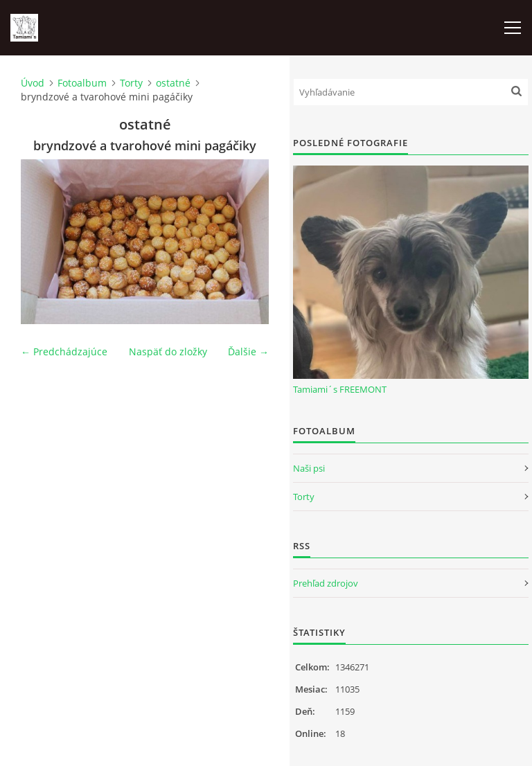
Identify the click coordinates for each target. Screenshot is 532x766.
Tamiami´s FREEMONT (340, 389)
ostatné (173, 83)
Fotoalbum (82, 83)
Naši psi (309, 468)
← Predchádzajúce (64, 351)
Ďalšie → (248, 351)
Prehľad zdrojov (326, 583)
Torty (131, 83)
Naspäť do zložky (168, 351)
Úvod (33, 83)
